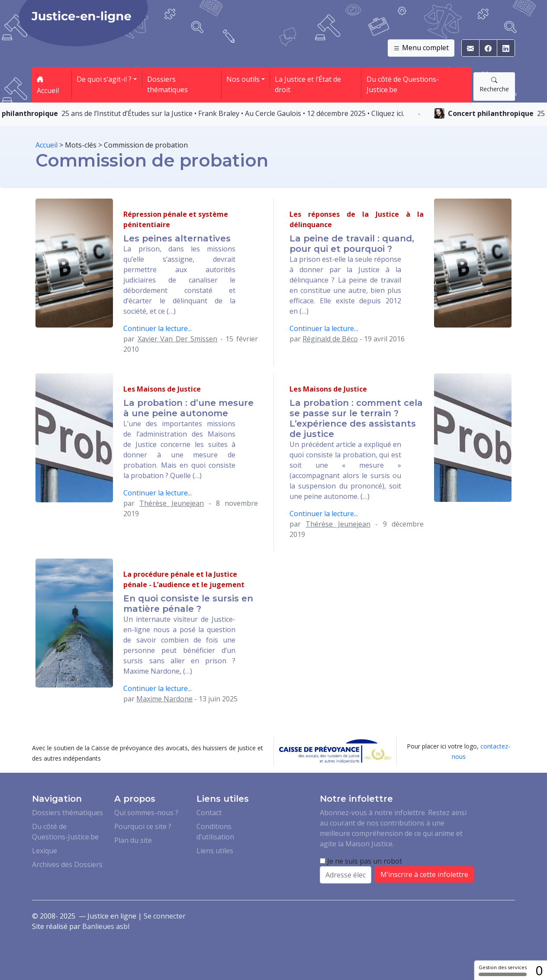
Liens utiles (215, 851)
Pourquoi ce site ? (143, 826)
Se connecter (165, 916)
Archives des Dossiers (67, 864)
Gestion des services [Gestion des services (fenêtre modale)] (503, 970)
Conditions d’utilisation (215, 832)
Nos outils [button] (243, 79)
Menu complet (421, 48)
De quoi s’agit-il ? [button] (104, 79)
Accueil (48, 85)
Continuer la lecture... (158, 328)
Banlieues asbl (106, 926)
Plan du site (133, 840)
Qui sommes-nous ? (146, 813)
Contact (209, 813)
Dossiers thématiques (167, 84)
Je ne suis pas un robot (361, 861)
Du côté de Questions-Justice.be (403, 84)
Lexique (45, 851)
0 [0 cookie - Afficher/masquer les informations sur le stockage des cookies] (539, 970)
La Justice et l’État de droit (308, 84)
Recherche (494, 84)
